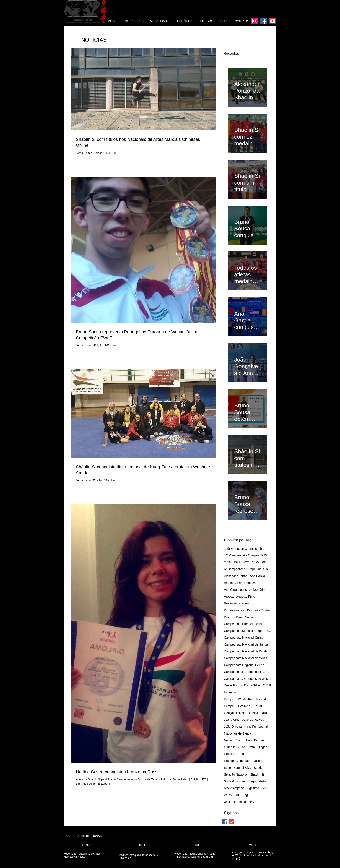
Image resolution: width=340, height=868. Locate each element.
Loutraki (264, 727)
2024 (246, 562)
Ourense (230, 747)
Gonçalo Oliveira (235, 713)
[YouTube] (273, 21)
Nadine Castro (234, 740)
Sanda (258, 768)
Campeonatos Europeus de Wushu (248, 679)
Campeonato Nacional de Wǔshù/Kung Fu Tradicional (248, 658)
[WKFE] (253, 845)
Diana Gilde (252, 685)
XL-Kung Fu (244, 795)
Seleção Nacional (236, 774)
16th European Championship (244, 549)
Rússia (257, 761)
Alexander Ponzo (236, 576)
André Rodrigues (235, 590)
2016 (227, 562)
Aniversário (257, 590)
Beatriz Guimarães (237, 603)
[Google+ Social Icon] (231, 822)
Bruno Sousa (245, 617)
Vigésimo (253, 788)
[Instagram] (255, 21)
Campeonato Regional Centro (244, 665)
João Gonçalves (253, 720)
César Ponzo (233, 685)
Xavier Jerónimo (235, 802)
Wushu (229, 795)
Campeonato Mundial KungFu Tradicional (248, 631)
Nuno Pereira (255, 740)
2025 (255, 562)
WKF (265, 788)
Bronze (229, 617)
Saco (227, 768)
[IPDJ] (142, 845)
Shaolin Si (257, 774)
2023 (237, 562)
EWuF (267, 685)
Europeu (230, 706)
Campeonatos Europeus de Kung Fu (248, 672)
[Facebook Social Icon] (225, 822)
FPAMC (258, 706)
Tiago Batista (257, 781)
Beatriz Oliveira (234, 610)
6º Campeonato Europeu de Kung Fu (248, 569)
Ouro (242, 747)
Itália (264, 713)
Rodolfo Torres (234, 754)
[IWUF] (197, 845)
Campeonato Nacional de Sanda (246, 644)
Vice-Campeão (234, 788)
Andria (228, 583)
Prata (251, 747)
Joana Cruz (232, 720)
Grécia (254, 713)
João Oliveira (233, 727)
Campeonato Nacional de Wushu (246, 651)
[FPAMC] (87, 845)
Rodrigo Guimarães (237, 761)
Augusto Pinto (246, 597)
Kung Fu (250, 727)
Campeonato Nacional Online (244, 638)
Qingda (262, 747)
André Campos (245, 583)
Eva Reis (244, 706)
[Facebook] (264, 21)
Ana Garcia (257, 576)
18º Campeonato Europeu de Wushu (248, 555)
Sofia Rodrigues (235, 781)
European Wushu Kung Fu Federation (248, 699)
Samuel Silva (242, 768)
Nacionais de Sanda (238, 733)
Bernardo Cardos (259, 610)
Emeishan (231, 692)
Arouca (229, 597)
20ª (264, 562)
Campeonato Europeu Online (244, 624)
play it (253, 802)
